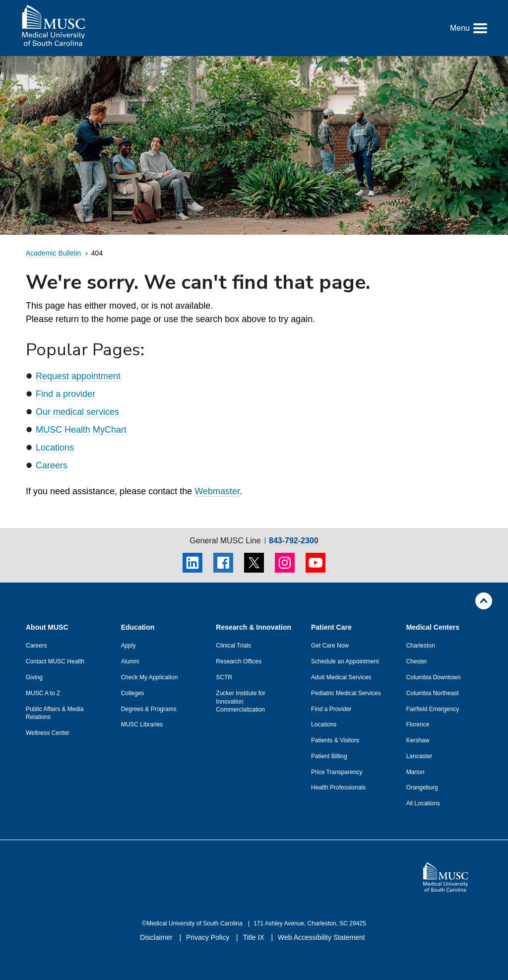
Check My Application (150, 677)
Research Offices (239, 661)
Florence (418, 724)
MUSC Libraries (142, 724)
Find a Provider (331, 709)
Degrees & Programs (149, 709)
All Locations (423, 803)
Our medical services (77, 412)
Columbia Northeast (433, 693)
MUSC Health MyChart (81, 430)
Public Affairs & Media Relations (55, 713)
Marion (415, 772)
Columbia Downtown (434, 677)
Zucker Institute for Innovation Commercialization (240, 702)
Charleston (421, 646)
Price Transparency (337, 772)
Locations (55, 448)
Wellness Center (48, 733)
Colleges (133, 693)
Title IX (255, 937)
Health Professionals (338, 787)
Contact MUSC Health (55, 661)
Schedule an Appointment (345, 661)
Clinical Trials (233, 646)
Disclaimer (157, 937)
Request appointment (78, 376)
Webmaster (217, 491)
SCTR (224, 677)
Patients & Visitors (335, 740)
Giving (34, 677)
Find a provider (65, 394)
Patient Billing (329, 756)
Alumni (130, 661)
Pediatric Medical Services (346, 693)
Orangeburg (422, 787)
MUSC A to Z (43, 693)
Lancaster (419, 756)
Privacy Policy (209, 937)
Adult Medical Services (341, 677)
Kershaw (418, 740)
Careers (52, 465)
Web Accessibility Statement (321, 937)
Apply (128, 646)
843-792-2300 (294, 541)
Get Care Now (330, 646)
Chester (417, 661)
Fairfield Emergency (433, 709)
